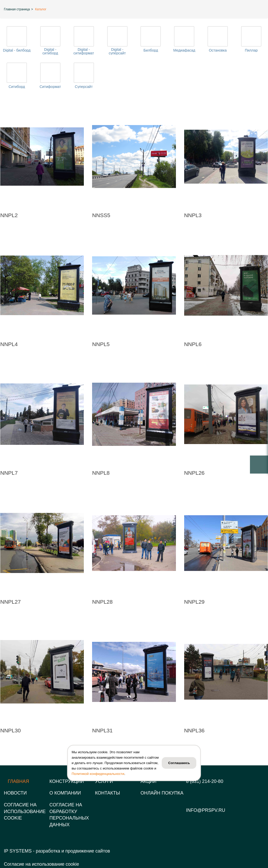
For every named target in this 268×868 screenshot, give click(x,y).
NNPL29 (194, 602)
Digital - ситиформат (84, 51)
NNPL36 (194, 730)
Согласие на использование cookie (41, 864)
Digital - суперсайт (117, 51)
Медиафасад (184, 50)
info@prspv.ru (206, 810)
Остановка (218, 50)
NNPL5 (101, 344)
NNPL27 (10, 602)
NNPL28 (102, 602)
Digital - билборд (17, 50)
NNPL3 (193, 215)
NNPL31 (102, 730)
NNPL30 (10, 730)
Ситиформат (50, 87)
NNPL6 (193, 344)
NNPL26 (194, 473)
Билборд (151, 50)
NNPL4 (9, 344)
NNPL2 (9, 215)
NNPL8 (101, 473)
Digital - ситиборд (50, 51)
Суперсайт (84, 87)
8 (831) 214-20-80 (205, 781)
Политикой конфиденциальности (98, 774)
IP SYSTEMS (18, 851)
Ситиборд (17, 87)
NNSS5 (101, 215)
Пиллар (251, 50)
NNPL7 (9, 473)
